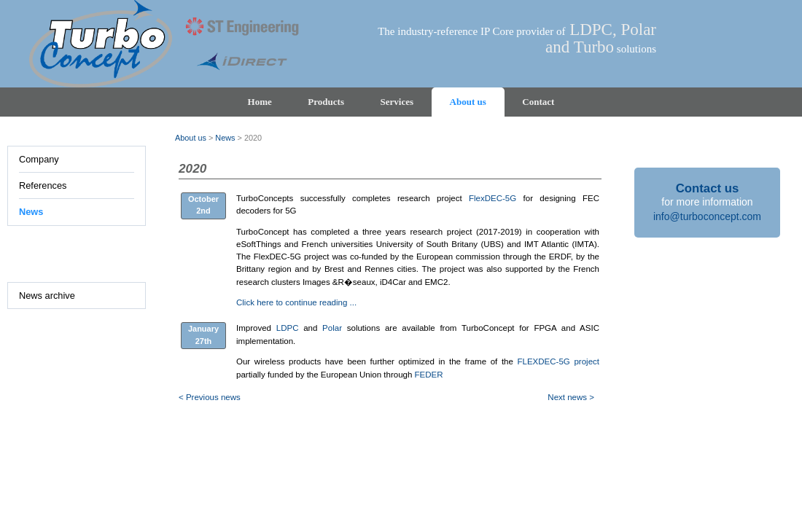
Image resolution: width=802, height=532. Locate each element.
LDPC (288, 328)
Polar (332, 328)
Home (260, 102)
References (43, 185)
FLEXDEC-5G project (559, 361)
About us (468, 102)
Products (326, 102)
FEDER (429, 375)
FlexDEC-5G (493, 198)
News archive (47, 296)
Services (397, 102)
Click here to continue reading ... (296, 302)
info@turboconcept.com (707, 216)
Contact (538, 102)
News (31, 212)
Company (39, 159)
